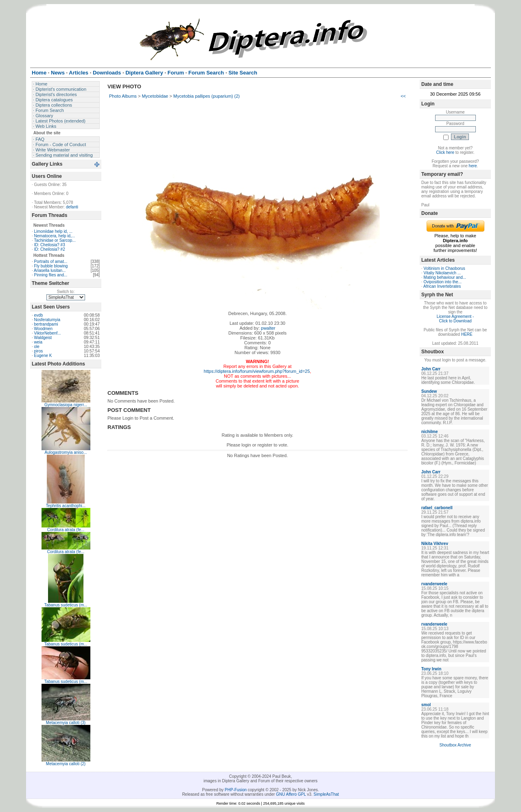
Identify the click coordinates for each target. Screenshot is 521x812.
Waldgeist (43, 338)
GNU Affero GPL (291, 794)
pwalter (268, 328)
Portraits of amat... (51, 262)
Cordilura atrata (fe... (66, 530)
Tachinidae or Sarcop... (55, 240)
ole (37, 347)
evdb (39, 315)
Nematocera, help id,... (55, 236)
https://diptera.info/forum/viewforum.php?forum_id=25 (257, 371)
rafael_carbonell (437, 508)
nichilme (430, 432)
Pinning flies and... (51, 275)
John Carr (431, 369)
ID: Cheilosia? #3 (50, 245)
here (473, 166)
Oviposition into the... (443, 282)
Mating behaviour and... (445, 277)
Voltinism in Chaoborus (444, 268)
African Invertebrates (442, 286)
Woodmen (43, 329)
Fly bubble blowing (51, 266)
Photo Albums (123, 96)
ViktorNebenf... (48, 333)
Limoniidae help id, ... (54, 231)
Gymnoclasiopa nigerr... (66, 405)
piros (39, 351)
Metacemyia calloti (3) (66, 723)
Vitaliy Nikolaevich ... (442, 273)
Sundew (429, 391)
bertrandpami (46, 324)
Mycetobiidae (155, 96)
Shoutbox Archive (455, 745)
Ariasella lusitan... (50, 270)
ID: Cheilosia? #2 (50, 249)
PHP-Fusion (236, 790)
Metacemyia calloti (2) (66, 764)
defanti (72, 207)
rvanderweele (434, 584)
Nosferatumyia (47, 320)
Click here (445, 152)
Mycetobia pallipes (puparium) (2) (207, 96)
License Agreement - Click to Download (455, 319)
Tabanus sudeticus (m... (66, 605)
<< (403, 96)
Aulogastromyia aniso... (66, 452)
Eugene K (43, 356)
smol (426, 705)
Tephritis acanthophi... (66, 506)
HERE (467, 334)
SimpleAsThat (326, 794)
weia (38, 342)
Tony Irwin (431, 669)
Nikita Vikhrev (435, 544)
